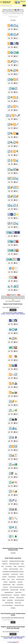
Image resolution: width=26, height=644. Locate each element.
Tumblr (17, 314)
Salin (16, 29)
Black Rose (12, 598)
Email (21, 569)
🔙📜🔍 (13, 518)
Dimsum (22, 574)
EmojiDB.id (14, 642)
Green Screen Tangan (14, 569)
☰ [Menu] (1, 2)
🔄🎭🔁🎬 (13, 133)
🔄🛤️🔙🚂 (13, 169)
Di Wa (22, 564)
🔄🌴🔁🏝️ (13, 97)
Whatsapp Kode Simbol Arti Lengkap (17, 561)
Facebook (20, 312)
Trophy (13, 579)
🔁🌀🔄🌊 (13, 26)
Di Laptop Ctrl (5, 561)
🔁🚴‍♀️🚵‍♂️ (13, 383)
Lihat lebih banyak (13, 17)
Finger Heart (5, 564)
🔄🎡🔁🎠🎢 (13, 115)
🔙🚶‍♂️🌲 (13, 536)
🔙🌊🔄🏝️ (13, 205)
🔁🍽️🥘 (13, 356)
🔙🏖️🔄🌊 (13, 223)
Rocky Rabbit (5, 598)
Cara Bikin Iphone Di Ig (19, 605)
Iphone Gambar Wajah (19, 600)
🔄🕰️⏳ (13, 455)
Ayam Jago (22, 590)
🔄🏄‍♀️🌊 (13, 428)
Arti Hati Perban (20, 585)
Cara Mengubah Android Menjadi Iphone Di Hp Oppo (13, 572)
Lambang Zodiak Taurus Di (6, 595)
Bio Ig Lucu (5, 587)
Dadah (15, 566)
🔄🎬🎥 (13, 419)
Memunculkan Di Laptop (14, 564)
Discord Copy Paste (9, 603)
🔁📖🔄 (13, 374)
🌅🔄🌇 (13, 277)
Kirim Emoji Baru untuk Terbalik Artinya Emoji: (13, 618)
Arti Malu (6, 569)
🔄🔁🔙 (13, 446)
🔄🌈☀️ (13, 401)
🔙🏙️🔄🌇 (13, 241)
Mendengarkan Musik (9, 592)
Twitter (15, 312)
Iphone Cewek (18, 603)
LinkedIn (3, 314)
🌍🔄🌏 (13, 329)
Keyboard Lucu (21, 566)
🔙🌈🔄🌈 (13, 196)
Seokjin (4, 600)
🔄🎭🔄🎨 (13, 142)
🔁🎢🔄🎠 (13, 61)
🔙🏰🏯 (13, 509)
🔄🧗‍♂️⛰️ (13, 473)
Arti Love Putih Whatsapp (7, 605)
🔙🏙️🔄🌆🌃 (13, 232)
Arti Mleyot (13, 608)
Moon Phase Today (14, 590)
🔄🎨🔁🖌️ (13, 124)
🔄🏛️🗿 (13, 437)
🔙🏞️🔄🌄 (13, 250)
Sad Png (5, 582)
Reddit (13, 314)
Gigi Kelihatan (10, 600)
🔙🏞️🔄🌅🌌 (13, 259)
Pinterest (8, 314)
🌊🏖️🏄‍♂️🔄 (13, 286)
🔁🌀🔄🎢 (13, 34)
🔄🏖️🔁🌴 (13, 151)
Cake (3, 566)
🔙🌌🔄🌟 (13, 214)
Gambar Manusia (12, 577)
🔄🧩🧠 (13, 482)
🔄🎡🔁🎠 (13, 106)
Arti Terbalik (13, 20)
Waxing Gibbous (12, 582)
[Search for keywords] (11, 6)
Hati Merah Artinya (7, 585)
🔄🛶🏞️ (13, 464)
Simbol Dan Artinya (20, 579)
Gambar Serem (18, 592)
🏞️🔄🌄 (13, 347)
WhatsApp (22, 314)
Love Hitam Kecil (14, 574)
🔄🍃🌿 (13, 410)
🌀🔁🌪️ (13, 268)
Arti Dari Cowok (20, 577)
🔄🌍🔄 (13, 88)
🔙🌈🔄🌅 (13, 187)
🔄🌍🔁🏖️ (13, 79)
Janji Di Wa (20, 582)
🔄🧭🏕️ (13, 491)
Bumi (8, 579)
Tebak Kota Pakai (5, 590)
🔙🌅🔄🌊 (13, 178)
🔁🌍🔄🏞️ (13, 52)
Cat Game (4, 577)
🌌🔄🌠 (13, 320)
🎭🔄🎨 (13, 338)
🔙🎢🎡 (13, 500)
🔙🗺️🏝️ (13, 527)
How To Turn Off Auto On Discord (16, 587)
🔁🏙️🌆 (13, 365)
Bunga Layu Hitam (20, 598)
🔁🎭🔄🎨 (13, 70)
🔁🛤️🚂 (13, 392)
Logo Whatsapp (6, 574)
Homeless (23, 595)
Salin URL (13, 310)
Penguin (4, 579)
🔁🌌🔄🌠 (13, 43)
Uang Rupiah (16, 595)
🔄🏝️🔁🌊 (13, 160)
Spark (13, 585)
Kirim (13, 622)
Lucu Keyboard (9, 566)
